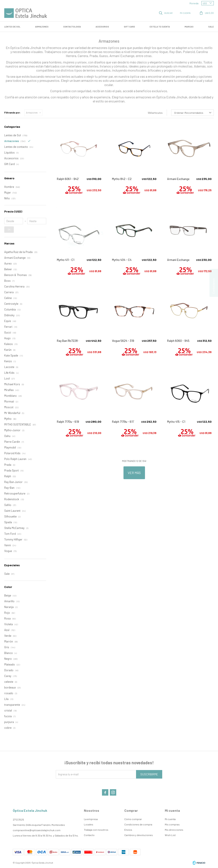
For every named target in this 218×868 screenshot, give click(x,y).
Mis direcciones (174, 830)
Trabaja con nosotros (96, 830)
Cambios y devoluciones (139, 835)
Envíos (128, 830)
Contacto (89, 835)
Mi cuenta (170, 819)
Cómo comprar (133, 819)
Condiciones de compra (138, 824)
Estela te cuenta (160, 27)
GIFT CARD (129, 27)
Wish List (170, 835)
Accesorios (102, 27)
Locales (89, 824)
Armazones (42, 27)
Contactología (72, 27)
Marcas (189, 27)
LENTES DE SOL (12, 27)
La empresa (91, 819)
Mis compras (172, 824)
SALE (211, 27)
